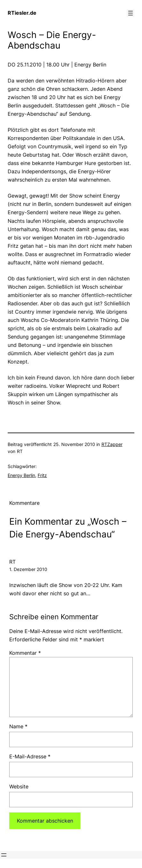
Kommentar (25, 653)
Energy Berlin (21, 475)
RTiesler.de (22, 13)
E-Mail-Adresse (30, 756)
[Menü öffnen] (131, 13)
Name (18, 726)
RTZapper (112, 444)
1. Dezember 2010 (28, 569)
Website (19, 786)
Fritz (42, 475)
